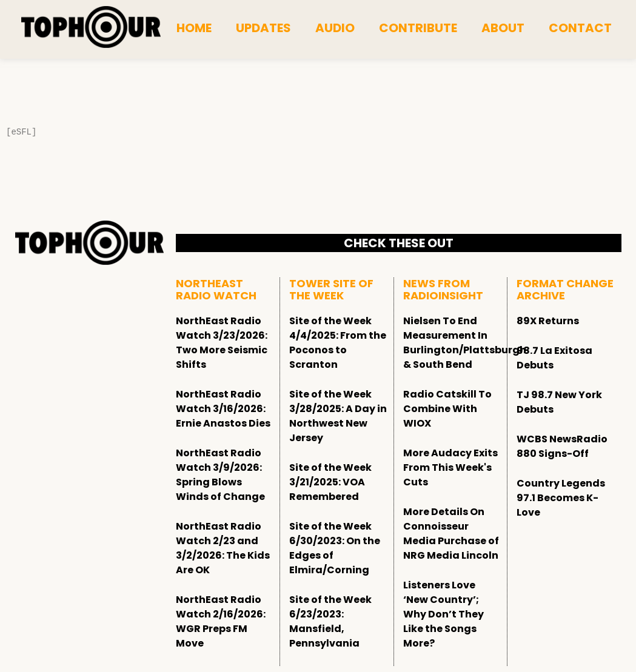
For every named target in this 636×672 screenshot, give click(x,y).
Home (194, 28)
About (503, 28)
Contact (580, 28)
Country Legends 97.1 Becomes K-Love (561, 498)
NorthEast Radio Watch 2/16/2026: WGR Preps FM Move (221, 621)
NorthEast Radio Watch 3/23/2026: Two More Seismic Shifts (222, 343)
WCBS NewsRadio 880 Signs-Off (562, 446)
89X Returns (548, 321)
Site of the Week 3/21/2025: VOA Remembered (330, 482)
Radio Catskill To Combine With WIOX (447, 409)
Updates (263, 28)
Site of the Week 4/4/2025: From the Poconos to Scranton (338, 343)
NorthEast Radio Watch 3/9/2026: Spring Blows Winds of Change (220, 475)
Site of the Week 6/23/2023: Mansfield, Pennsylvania (330, 621)
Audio (335, 28)
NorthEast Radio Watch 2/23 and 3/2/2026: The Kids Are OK (223, 548)
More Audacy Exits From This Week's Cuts (450, 467)
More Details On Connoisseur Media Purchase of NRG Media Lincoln (451, 534)
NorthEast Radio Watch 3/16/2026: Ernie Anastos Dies (223, 409)
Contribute (418, 28)
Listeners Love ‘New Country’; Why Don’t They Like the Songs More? (444, 614)
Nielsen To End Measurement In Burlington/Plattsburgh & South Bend (465, 343)
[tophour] (91, 27)
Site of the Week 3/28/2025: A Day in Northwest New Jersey (338, 416)
